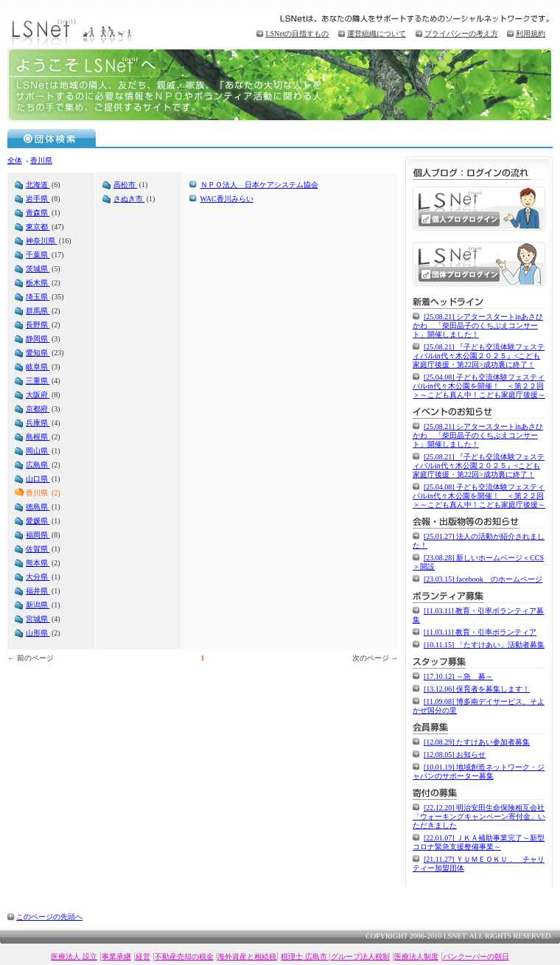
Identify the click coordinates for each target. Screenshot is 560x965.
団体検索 (52, 138)
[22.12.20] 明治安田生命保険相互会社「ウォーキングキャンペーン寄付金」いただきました (479, 816)
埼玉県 (38, 297)
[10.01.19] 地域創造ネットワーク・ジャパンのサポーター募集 (479, 771)
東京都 (38, 227)
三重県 (38, 381)
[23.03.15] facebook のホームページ (483, 579)
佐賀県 (38, 549)
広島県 (38, 465)
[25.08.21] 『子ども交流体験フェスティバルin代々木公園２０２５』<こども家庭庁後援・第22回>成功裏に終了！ (479, 356)
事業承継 (116, 957)
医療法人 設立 (74, 957)
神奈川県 (42, 241)
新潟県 (38, 605)
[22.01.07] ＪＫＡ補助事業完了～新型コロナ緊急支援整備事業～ (479, 842)
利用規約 (531, 34)
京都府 (38, 409)
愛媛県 (38, 521)
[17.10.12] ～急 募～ (458, 676)
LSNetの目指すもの (297, 34)
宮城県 (38, 619)
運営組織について (377, 34)
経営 (143, 957)
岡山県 (38, 451)
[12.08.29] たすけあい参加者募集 (477, 742)
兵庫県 (38, 423)
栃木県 (38, 283)
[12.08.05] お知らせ (455, 755)
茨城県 (38, 269)
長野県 (38, 325)
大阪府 (38, 395)
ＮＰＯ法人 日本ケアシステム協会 (259, 185)
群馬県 (38, 311)
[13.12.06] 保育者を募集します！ (477, 689)
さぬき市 (129, 199)
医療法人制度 (416, 957)
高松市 (126, 185)
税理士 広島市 (305, 957)
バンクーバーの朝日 (476, 957)
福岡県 (38, 535)
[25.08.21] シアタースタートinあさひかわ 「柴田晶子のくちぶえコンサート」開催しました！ (478, 325)
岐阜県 (38, 367)
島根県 (38, 437)
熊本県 (38, 563)
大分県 (38, 577)
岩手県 (38, 199)
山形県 (38, 633)
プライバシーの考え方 (461, 34)
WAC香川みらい (227, 199)
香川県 (41, 160)
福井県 (38, 591)
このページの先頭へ (49, 917)
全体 (15, 160)
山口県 (38, 479)
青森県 (38, 213)
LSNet (74, 31)
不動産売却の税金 (184, 957)
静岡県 (38, 339)
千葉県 (38, 255)
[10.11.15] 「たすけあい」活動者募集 (484, 645)
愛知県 (38, 353)
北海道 (38, 185)
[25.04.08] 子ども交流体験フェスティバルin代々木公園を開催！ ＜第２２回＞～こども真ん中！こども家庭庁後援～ (479, 386)
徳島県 (38, 507)
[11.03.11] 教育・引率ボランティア (480, 632)
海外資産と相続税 (247, 957)
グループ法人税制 (360, 957)
